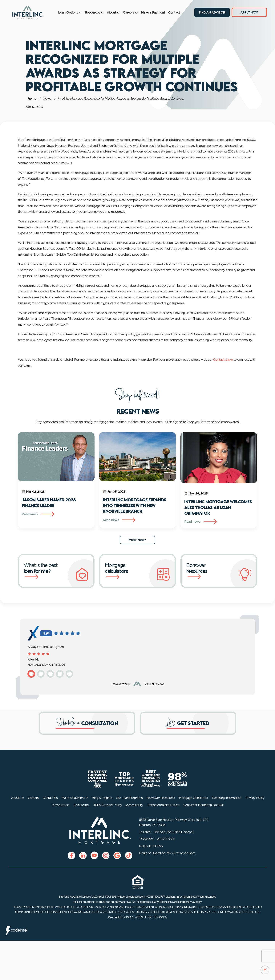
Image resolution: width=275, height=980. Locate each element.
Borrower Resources (161, 798)
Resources (94, 12)
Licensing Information (227, 798)
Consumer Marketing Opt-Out (204, 805)
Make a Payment (153, 12)
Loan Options (70, 12)
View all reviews (154, 684)
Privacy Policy (255, 798)
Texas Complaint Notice (163, 805)
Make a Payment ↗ (75, 798)
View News (137, 540)
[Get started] (188, 723)
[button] (31, 674)
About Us (17, 798)
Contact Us (50, 798)
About (113, 12)
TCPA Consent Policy (108, 805)
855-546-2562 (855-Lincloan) (174, 832)
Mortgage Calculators (193, 798)
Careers (130, 12)
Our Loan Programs (129, 798)
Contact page (223, 360)
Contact (174, 12)
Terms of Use (60, 805)
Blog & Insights (102, 798)
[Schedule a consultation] (87, 723)
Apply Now (249, 12)
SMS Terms (81, 805)
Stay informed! (137, 395)
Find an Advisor (212, 12)
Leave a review (120, 684)
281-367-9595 (166, 839)
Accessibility (134, 805)
